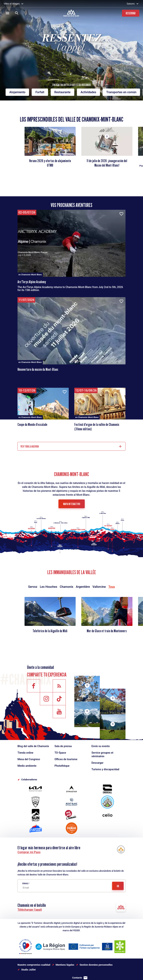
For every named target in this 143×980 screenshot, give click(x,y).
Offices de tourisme (66, 759)
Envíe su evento (101, 746)
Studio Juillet (28, 970)
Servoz (33, 587)
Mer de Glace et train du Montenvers (107, 631)
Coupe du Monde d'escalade (32, 425)
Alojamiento (17, 92)
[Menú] (7, 13)
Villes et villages (12, 4)
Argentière (83, 587)
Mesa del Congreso (29, 759)
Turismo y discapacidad (105, 769)
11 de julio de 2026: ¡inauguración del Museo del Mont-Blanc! (107, 163)
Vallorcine (99, 587)
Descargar (97, 763)
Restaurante (62, 92)
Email (25, 884)
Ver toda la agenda (30, 446)
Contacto (77, 978)
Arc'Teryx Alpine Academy (32, 282)
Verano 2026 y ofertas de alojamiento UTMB (50, 163)
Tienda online (25, 753)
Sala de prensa (63, 746)
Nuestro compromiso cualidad (34, 965)
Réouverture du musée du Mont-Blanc (38, 369)
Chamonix (66, 587)
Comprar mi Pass (29, 852)
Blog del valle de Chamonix (33, 746)
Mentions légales (65, 965)
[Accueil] (72, 13)
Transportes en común (121, 92)
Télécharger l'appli (30, 910)
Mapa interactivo (72, 504)
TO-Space (60, 753)
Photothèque (62, 766)
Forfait (40, 92)
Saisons (131, 4)
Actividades (88, 92)
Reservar (131, 13)
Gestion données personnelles (96, 965)
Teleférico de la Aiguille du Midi (50, 631)
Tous (112, 587)
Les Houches (49, 587)
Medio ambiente (27, 766)
